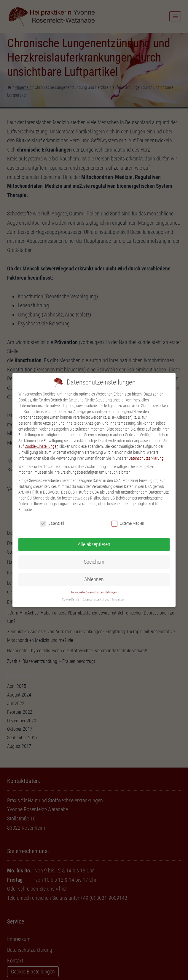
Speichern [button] (94, 553)
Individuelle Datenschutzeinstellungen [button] (94, 583)
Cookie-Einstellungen (42, 437)
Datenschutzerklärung (146, 449)
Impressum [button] (119, 590)
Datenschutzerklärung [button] (96, 590)
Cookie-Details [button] (71, 590)
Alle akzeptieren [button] (94, 535)
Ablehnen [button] (94, 570)
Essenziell (52, 514)
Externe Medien (128, 514)
